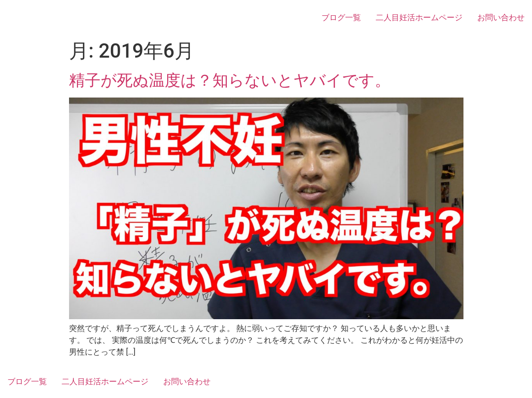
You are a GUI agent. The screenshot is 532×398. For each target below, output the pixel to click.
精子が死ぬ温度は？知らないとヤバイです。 (230, 80)
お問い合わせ (501, 17)
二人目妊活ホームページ (419, 17)
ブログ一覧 (341, 17)
